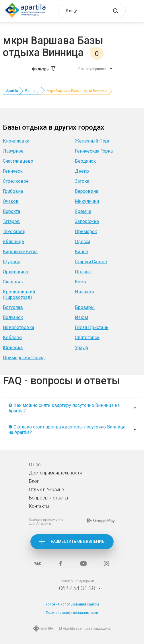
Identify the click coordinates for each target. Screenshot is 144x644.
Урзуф (81, 348)
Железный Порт (92, 141)
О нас (35, 465)
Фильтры (44, 69)
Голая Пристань (92, 327)
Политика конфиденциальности (72, 613)
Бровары (85, 307)
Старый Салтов (91, 262)
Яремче (83, 211)
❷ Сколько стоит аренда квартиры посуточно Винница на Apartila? (67, 430)
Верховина (86, 191)
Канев (82, 252)
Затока (82, 181)
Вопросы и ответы (48, 498)
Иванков (84, 292)
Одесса (83, 242)
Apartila (12, 91)
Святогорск (87, 338)
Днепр (82, 171)
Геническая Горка (94, 151)
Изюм (81, 317)
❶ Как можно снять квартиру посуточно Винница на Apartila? (64, 408)
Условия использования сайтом (72, 604)
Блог (34, 481)
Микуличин (87, 201)
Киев (80, 282)
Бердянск (85, 161)
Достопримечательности (55, 473)
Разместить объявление (77, 541)
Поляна (83, 272)
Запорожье (87, 221)
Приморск (86, 231)
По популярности (92, 69)
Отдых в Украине (46, 490)
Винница (32, 91)
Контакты (39, 506)
